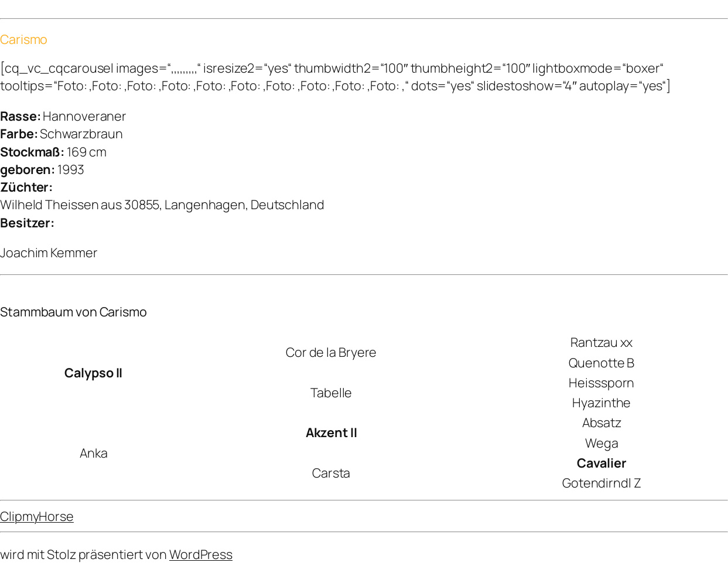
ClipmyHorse (37, 516)
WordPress (201, 554)
